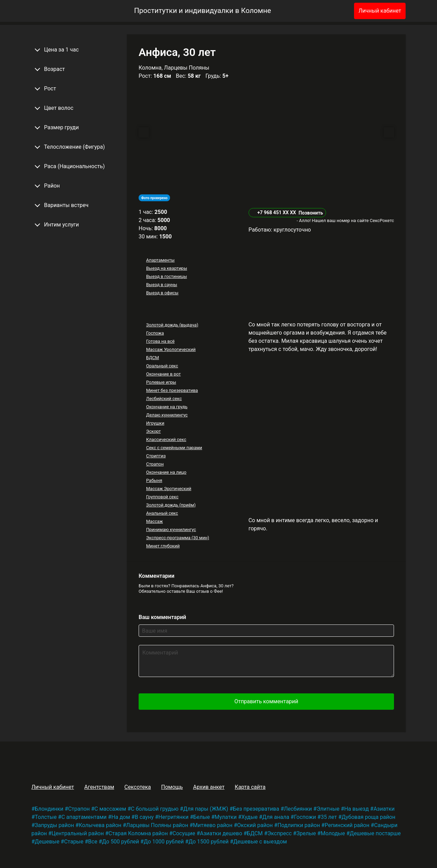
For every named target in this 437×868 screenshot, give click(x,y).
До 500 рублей (121, 842)
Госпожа (155, 333)
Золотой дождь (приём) (171, 505)
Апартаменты (160, 260)
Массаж (154, 521)
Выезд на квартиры (167, 268)
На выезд (356, 809)
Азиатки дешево (221, 833)
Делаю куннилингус (167, 415)
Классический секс (166, 439)
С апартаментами (84, 817)
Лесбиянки (298, 809)
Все (93, 842)
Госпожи (305, 817)
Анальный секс (162, 513)
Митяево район (213, 825)
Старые (74, 842)
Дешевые (47, 842)
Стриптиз (156, 456)
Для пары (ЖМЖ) (206, 809)
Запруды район (54, 825)
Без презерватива (256, 809)
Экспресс (279, 833)
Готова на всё (160, 341)
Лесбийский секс (164, 399)
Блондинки (49, 809)
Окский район (255, 825)
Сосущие (184, 833)
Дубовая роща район (369, 817)
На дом (121, 817)
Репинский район (347, 825)
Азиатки (384, 809)
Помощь (172, 787)
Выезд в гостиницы (167, 276)
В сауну (144, 817)
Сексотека (138, 787)
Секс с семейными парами (174, 448)
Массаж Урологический (171, 349)
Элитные (328, 809)
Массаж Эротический (169, 489)
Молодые (333, 833)
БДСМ (153, 358)
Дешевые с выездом (260, 842)
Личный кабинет (380, 11)
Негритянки (173, 817)
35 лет (329, 817)
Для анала (276, 817)
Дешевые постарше (375, 833)
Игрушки (155, 423)
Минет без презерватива (172, 390)
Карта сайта (250, 787)
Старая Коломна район (138, 833)
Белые (202, 817)
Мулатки (226, 817)
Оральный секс (162, 366)
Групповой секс (162, 497)
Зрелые (306, 833)
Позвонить (311, 213)
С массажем (110, 809)
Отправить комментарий (266, 701)
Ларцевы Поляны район (157, 825)
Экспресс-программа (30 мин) (178, 538)
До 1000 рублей (164, 842)
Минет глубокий (163, 546)
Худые (249, 817)
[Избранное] (338, 11)
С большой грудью (155, 809)
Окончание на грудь (167, 407)
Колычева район (100, 825)
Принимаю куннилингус (171, 529)
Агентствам (99, 787)
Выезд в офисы (162, 293)
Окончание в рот (164, 374)
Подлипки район (299, 825)
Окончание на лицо (166, 472)
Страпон (155, 464)
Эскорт (153, 431)
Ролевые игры (161, 382)
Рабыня (154, 480)
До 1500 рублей (208, 842)
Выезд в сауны (162, 285)
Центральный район (78, 833)
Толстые (46, 817)
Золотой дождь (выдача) (172, 325)
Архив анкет (209, 787)
